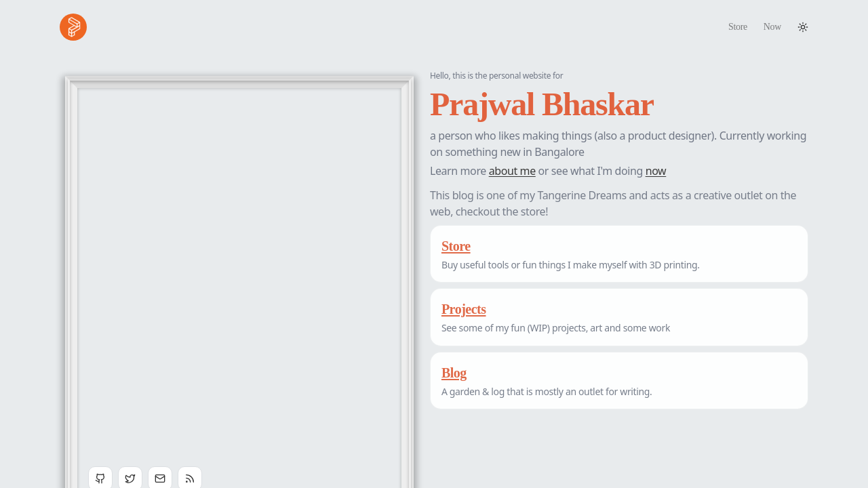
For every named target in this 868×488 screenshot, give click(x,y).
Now (772, 27)
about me (512, 171)
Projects (464, 309)
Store (738, 27)
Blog (454, 373)
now (656, 171)
